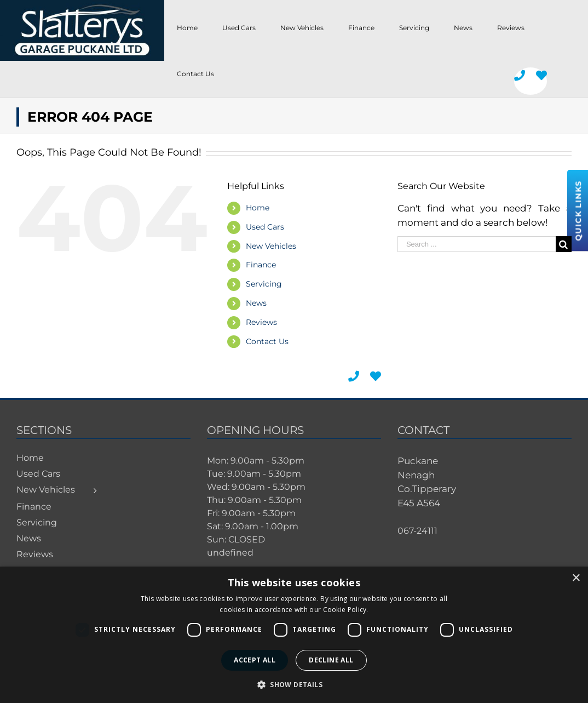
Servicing (264, 284)
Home (258, 208)
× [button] (576, 578)
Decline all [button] (331, 660)
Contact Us (267, 341)
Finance (261, 265)
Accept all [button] (255, 660)
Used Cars (265, 227)
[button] (294, 684)
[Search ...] (477, 244)
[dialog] (294, 635)
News (256, 303)
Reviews (261, 322)
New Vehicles (271, 246)
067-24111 (417, 531)
